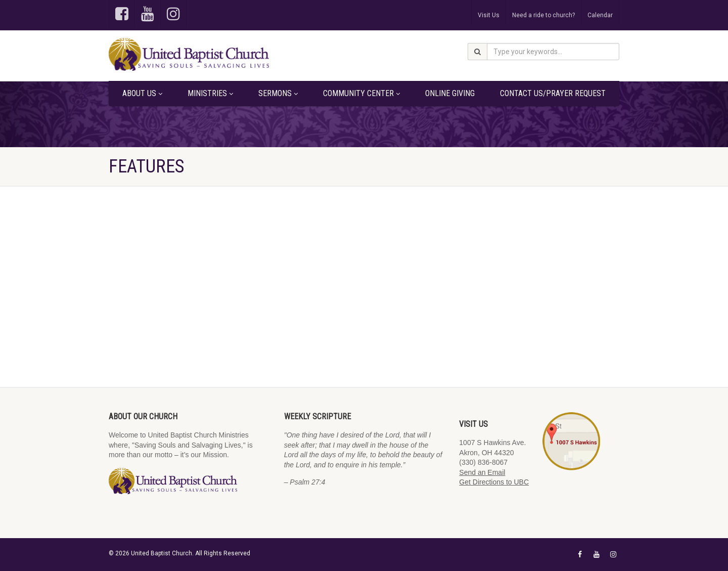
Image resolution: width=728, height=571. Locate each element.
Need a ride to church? (543, 15)
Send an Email (482, 472)
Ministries (210, 93)
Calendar (600, 15)
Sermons (278, 93)
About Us (142, 93)
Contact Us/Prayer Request (553, 93)
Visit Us (489, 15)
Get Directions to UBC (494, 482)
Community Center (361, 93)
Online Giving (450, 93)
